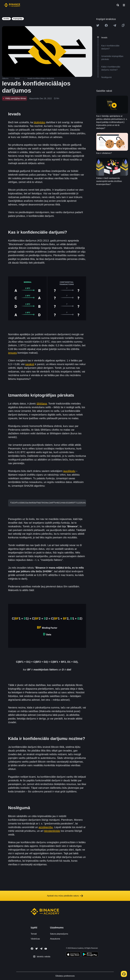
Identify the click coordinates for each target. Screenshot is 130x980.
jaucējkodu (69, 471)
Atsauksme (55, 939)
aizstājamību (46, 827)
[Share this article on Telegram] (115, 25)
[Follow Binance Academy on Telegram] (41, 949)
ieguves (13, 353)
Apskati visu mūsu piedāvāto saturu (65, 896)
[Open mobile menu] (124, 5)
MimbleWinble (52, 831)
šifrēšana (42, 404)
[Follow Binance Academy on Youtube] (46, 949)
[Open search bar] (117, 5)
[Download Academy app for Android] (90, 955)
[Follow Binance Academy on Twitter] (37, 949)
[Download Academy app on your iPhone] (73, 955)
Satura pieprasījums (59, 934)
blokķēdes (39, 122)
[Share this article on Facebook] (106, 25)
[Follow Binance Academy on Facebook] (32, 949)
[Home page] (12, 5)
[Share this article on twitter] (98, 25)
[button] (124, 5)
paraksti (30, 364)
